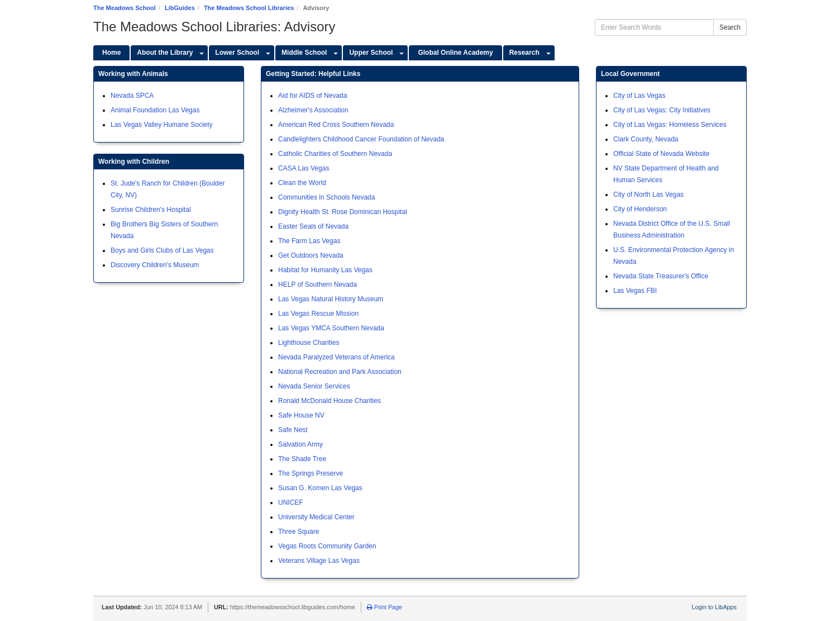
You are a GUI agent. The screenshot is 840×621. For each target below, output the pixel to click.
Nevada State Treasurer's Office (661, 276)
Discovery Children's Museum (155, 265)
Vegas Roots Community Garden (327, 546)
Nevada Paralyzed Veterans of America (337, 357)
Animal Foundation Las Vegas (155, 110)
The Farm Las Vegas (309, 241)
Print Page (385, 607)
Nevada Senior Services (314, 386)
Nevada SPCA (132, 96)
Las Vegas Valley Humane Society (162, 125)
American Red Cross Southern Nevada (336, 125)
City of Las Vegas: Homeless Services (670, 125)
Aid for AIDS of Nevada (312, 96)
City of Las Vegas (639, 96)
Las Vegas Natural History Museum (331, 299)
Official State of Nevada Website (661, 154)
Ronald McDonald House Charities (330, 401)
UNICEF (291, 503)
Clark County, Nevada (646, 139)
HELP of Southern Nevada (318, 285)
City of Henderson (640, 209)
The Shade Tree (302, 459)
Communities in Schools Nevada (326, 197)
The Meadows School (125, 8)
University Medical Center (316, 517)
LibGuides (180, 8)
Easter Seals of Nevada (313, 226)
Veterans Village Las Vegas (319, 561)
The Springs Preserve (311, 473)
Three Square (299, 532)
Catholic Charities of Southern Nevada (335, 154)
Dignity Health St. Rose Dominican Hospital (343, 212)
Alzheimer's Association (313, 110)
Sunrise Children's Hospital (151, 210)
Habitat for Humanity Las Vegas (325, 270)
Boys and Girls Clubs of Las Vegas (162, 250)
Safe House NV (301, 415)
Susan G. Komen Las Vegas (320, 488)
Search (730, 27)
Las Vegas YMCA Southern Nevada (331, 328)
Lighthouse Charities (309, 343)
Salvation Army (300, 444)
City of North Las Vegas (648, 195)
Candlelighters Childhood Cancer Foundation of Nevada (361, 139)
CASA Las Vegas (304, 168)
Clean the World (302, 183)
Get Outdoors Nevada (311, 255)
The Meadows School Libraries (249, 8)
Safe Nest (293, 430)
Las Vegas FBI (635, 291)
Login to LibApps (714, 607)
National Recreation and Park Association (340, 372)
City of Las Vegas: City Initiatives (662, 110)
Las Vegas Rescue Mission (318, 314)
